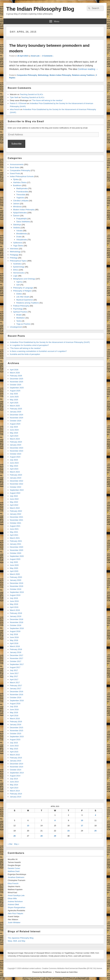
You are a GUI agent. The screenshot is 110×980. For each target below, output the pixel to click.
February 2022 (16, 511)
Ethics (16, 270)
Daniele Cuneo (14, 868)
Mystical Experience (25, 300)
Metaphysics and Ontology (24, 279)
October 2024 (16, 421)
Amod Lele (35, 56)
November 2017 (17, 658)
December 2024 (17, 415)
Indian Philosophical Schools (22, 176)
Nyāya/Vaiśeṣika (20, 213)
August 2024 (15, 424)
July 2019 (14, 598)
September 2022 (17, 490)
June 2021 (14, 529)
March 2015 (15, 755)
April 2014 (14, 788)
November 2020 (17, 550)
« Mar (10, 844)
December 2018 (17, 619)
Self (18, 285)
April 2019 (14, 607)
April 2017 (14, 680)
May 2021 (14, 532)
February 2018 (16, 649)
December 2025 (17, 379)
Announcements (17, 164)
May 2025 (14, 400)
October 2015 (16, 734)
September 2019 (17, 592)
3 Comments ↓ (48, 56)
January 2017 (16, 689)
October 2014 (16, 770)
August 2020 (15, 559)
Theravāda (21, 195)
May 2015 (14, 749)
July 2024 (14, 427)
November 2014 (17, 767)
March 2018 (15, 646)
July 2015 (14, 743)
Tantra (19, 321)
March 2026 (15, 373)
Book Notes (15, 167)
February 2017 (16, 686)
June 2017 (14, 673)
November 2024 (17, 418)
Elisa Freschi (13, 883)
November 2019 (17, 586)
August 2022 (15, 493)
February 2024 (16, 442)
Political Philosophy (21, 306)
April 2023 (14, 469)
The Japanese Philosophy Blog (21, 938)
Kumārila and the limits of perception (25, 354)
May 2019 (14, 604)
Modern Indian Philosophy (60, 75)
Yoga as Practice (23, 324)
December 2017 (17, 655)
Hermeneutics (19, 273)
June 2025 (14, 397)
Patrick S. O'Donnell (18, 103)
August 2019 (15, 595)
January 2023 (16, 478)
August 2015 (15, 740)
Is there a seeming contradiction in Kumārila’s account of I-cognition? (38, 351)
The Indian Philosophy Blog (40, 9)
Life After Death (23, 297)
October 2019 (16, 589)
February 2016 (16, 722)
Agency (19, 282)
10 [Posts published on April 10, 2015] (82, 820)
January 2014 (16, 797)
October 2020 (16, 553)
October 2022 (16, 487)
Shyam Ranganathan (16, 907)
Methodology (43, 75)
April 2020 (14, 571)
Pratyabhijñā (21, 219)
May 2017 (14, 676)
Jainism (16, 204)
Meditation (21, 318)
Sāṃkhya (17, 225)
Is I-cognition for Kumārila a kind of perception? (29, 345)
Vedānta (17, 228)
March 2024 (15, 439)
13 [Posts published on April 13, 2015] (28, 826)
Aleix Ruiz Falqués (15, 913)
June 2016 (14, 710)
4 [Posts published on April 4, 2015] (95, 815)
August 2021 (15, 526)
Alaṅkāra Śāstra (20, 182)
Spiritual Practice (20, 312)
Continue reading (88, 69)
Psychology (18, 309)
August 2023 (15, 457)
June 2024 (14, 430)
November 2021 (17, 520)
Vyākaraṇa (18, 243)
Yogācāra (20, 198)
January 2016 (16, 725)
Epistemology (19, 267)
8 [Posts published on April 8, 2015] (55, 820)
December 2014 (17, 764)
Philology (14, 258)
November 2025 (17, 382)
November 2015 (17, 731)
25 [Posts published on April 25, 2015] (95, 831)
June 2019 (14, 601)
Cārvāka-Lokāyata (21, 201)
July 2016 (14, 707)
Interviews (14, 249)
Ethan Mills (12, 898)
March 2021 (15, 538)
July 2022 (14, 496)
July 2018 (14, 634)
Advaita (19, 231)
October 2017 (16, 661)
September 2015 (17, 737)
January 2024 (16, 445)
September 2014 (17, 773)
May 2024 (14, 433)
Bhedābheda (22, 234)
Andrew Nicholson (15, 901)
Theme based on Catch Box (66, 972)
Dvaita (19, 237)
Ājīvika (16, 179)
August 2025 (15, 391)
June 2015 (14, 746)
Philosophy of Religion (22, 291)
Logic (15, 276)
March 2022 (15, 508)
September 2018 (17, 628)
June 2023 (14, 463)
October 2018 (16, 625)
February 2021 (16, 541)
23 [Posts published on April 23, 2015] (68, 831)
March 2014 (15, 791)
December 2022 (17, 481)
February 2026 (16, 376)
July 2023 (14, 460)
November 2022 (17, 484)
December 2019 (17, 583)
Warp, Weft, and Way (16, 941)
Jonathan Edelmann (16, 877)
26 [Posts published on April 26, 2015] (14, 836)
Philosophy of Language (23, 288)
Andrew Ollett (13, 904)
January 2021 (16, 544)
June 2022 (14, 499)
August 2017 (15, 667)
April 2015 (14, 752)
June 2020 (14, 565)
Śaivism (16, 216)
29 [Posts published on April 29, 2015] (55, 836)
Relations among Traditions (83, 75)
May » (17, 844)
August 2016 (15, 704)
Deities (19, 294)
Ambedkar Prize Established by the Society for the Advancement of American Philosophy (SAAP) (50, 342)
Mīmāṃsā (17, 207)
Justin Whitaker (14, 922)
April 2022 (14, 505)
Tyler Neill (14, 97)
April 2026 (14, 370)
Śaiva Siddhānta (23, 222)
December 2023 (17, 448)
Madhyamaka (22, 188)
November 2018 (17, 622)
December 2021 (17, 517)
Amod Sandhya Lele (16, 895)
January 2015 (16, 761)
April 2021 (14, 535)
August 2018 (15, 631)
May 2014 (14, 785)
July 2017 (14, 670)
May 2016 (14, 713)
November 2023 (17, 451)
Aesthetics (17, 264)
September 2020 (17, 556)
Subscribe (16, 144)
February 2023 (16, 475)
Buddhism (17, 185)
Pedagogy (14, 255)
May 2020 (14, 568)
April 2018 (14, 643)
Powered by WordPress (42, 972)
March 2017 (15, 683)
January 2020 (16, 580)
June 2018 (14, 637)
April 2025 (14, 403)
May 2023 (14, 466)
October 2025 (16, 385)
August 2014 (15, 776)
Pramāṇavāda (22, 192)
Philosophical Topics (18, 261)
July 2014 (14, 779)
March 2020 (15, 574)
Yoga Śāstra (18, 246)
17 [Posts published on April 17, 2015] (82, 826)
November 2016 (17, 695)
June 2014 (14, 782)
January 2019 (16, 616)
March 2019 (15, 610)
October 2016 (16, 698)
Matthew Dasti (14, 871)
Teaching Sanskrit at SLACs (31, 94)
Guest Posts (15, 173)
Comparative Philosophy (27, 75)
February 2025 (16, 409)
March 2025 (15, 406)
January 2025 (16, 412)
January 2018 (16, 652)
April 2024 (14, 436)
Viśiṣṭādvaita (22, 240)
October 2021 (16, 523)
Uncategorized (16, 327)
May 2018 (14, 640)
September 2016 (17, 701)
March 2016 (15, 719)
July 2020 (14, 562)
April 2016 (14, 716)
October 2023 (16, 454)
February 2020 (16, 577)
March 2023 (15, 472)
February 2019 (16, 613)
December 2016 (17, 692)
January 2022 (16, 514)
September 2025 (17, 388)
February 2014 (16, 794)
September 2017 (17, 664)
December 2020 (17, 547)
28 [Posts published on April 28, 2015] (42, 836)
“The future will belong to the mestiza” (47, 100)
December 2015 (17, 728)
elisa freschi (15, 109)
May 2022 (14, 502)
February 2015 (16, 758)
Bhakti (19, 315)
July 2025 (14, 394)
